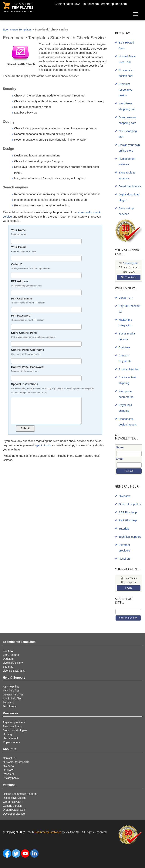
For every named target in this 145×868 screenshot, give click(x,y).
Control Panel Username (53, 352)
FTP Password (53, 318)
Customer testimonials (16, 762)
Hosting (7, 734)
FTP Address (53, 284)
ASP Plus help (128, 512)
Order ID (53, 267)
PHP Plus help (128, 520)
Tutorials (124, 528)
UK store (8, 770)
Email (120, 459)
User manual (10, 738)
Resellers (125, 559)
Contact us (9, 758)
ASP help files (11, 687)
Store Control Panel (53, 335)
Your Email (53, 249)
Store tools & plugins (15, 730)
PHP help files (11, 691)
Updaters (8, 659)
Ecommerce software (48, 832)
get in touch (44, 445)
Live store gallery (13, 663)
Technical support (130, 537)
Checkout (129, 277)
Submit (25, 428)
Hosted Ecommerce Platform (20, 794)
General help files (130, 504)
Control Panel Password (53, 369)
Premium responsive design (126, 90)
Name (120, 447)
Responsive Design (14, 798)
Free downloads (12, 726)
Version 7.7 (126, 298)
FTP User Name (53, 301)
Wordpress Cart (12, 802)
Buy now (8, 651)
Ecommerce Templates (17, 29)
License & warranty (14, 671)
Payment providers (14, 722)
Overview (125, 496)
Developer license (130, 186)
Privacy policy (11, 778)
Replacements (11, 742)
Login (129, 588)
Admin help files (12, 698)
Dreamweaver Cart (14, 810)
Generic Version (12, 806)
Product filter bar (129, 369)
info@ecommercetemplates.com (105, 4)
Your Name (53, 232)
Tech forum (9, 706)
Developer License (14, 814)
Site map (8, 667)
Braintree (125, 347)
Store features (11, 655)
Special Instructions (53, 389)
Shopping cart (131, 263)
